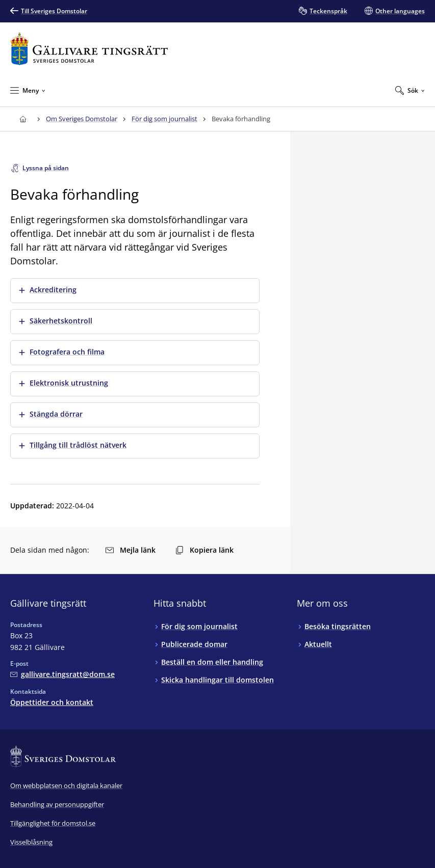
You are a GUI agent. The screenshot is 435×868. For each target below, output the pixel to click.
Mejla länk (131, 550)
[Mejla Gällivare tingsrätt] (62, 674)
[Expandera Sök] (410, 90)
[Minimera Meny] (28, 90)
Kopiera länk (204, 550)
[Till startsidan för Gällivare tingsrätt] (89, 49)
